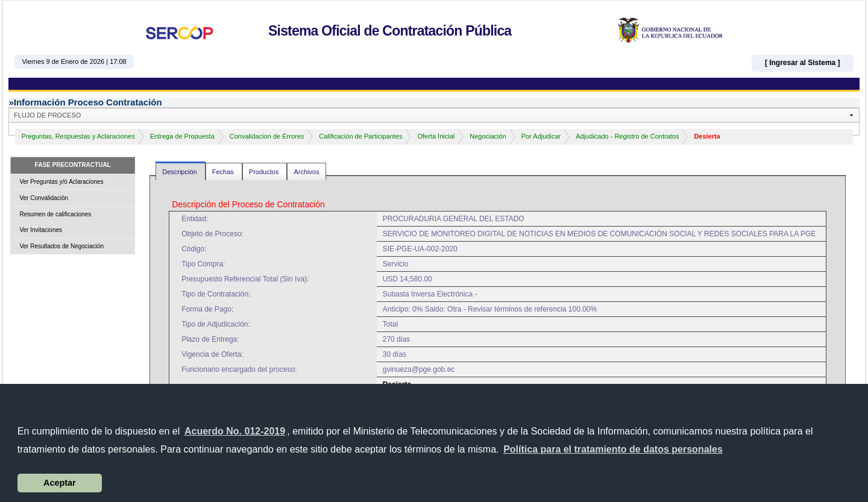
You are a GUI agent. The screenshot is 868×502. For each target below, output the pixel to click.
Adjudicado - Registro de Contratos (627, 136)
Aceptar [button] (60, 483)
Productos (265, 172)
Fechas (224, 172)
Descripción (181, 172)
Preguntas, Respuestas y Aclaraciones (78, 136)
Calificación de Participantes (360, 136)
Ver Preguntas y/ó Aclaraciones (61, 182)
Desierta (707, 136)
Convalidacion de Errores (267, 136)
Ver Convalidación (44, 198)
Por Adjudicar (541, 136)
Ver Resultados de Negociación (61, 246)
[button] (613, 450)
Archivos (306, 172)
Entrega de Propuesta (182, 136)
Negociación (488, 136)
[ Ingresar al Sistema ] (803, 63)
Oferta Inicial (436, 136)
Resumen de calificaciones (55, 214)
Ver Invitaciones (41, 230)
